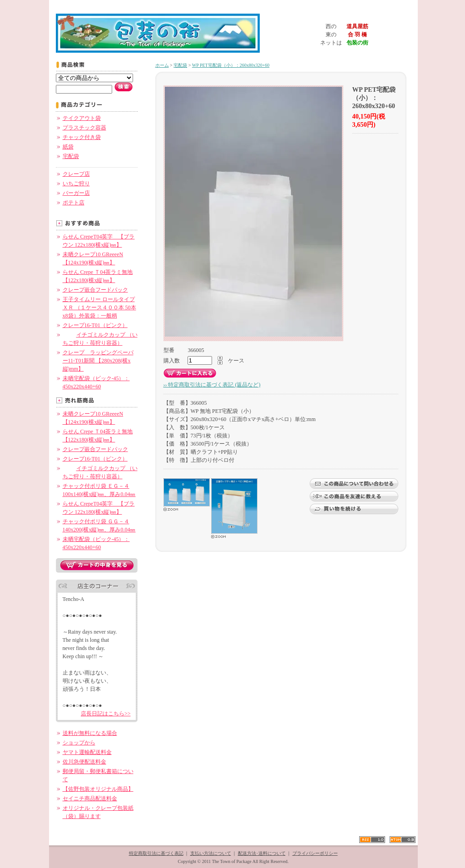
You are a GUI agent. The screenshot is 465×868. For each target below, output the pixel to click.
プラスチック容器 (84, 128)
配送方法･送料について (262, 853)
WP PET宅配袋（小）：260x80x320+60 (231, 65)
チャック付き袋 (82, 137)
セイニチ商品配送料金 (90, 799)
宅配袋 (71, 156)
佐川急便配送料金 (84, 762)
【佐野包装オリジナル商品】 (98, 789)
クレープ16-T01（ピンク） (95, 325)
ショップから (79, 743)
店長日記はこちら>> (106, 714)
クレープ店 (76, 174)
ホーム (162, 65)
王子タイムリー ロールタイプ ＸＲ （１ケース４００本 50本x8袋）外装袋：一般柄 (99, 308)
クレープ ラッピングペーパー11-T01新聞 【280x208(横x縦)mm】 (98, 361)
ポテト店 (74, 203)
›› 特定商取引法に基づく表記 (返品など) (212, 385)
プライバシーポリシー (315, 853)
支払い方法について (211, 853)
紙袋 (68, 147)
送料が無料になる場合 (90, 733)
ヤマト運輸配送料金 (87, 752)
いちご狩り (76, 184)
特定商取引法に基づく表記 (156, 853)
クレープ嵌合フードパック (95, 290)
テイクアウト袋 (82, 118)
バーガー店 (76, 193)
